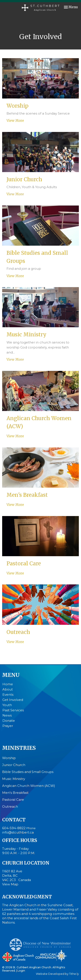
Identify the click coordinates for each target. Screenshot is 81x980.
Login (21, 971)
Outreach (10, 807)
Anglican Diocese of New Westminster (42, 942)
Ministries (19, 748)
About (8, 689)
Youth (7, 705)
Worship (9, 758)
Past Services (13, 710)
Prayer (8, 726)
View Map (10, 884)
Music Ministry (14, 779)
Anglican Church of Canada (18, 956)
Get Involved (13, 700)
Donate (9, 721)
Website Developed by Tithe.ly (57, 974)
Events (8, 695)
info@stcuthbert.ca (18, 832)
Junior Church (14, 765)
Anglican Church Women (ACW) (29, 786)
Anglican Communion (51, 956)
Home (8, 684)
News (7, 715)
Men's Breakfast (15, 793)
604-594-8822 (14, 828)
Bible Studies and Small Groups (28, 772)
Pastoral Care (13, 800)
